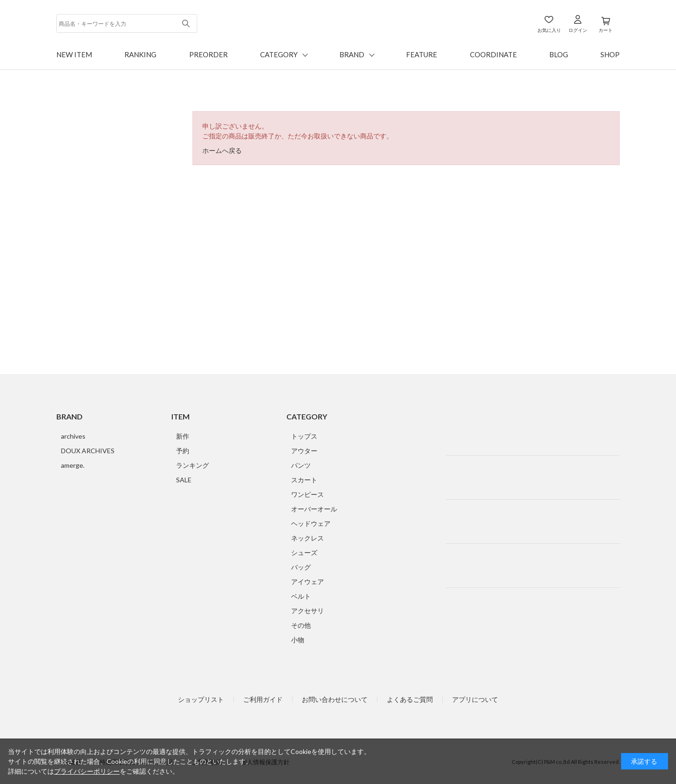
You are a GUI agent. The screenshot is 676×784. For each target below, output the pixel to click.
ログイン (578, 30)
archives (73, 436)
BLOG (559, 54)
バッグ (301, 567)
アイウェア (307, 582)
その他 (301, 625)
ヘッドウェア (311, 523)
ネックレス (307, 538)
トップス (304, 436)
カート (606, 30)
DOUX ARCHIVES (88, 451)
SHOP (610, 54)
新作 (183, 436)
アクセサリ (307, 611)
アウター (304, 451)
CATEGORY (279, 54)
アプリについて (475, 700)
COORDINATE (493, 54)
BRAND (352, 54)
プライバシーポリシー (87, 771)
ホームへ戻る (222, 150)
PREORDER (208, 54)
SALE (184, 480)
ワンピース (307, 494)
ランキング (192, 465)
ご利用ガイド (263, 700)
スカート (304, 480)
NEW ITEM (74, 54)
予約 (183, 451)
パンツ (301, 465)
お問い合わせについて (335, 700)
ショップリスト (201, 700)
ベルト (301, 596)
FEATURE (422, 54)
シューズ (304, 552)
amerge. (73, 465)
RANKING (140, 54)
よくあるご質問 (410, 700)
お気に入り (549, 30)
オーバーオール (314, 509)
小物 (298, 640)
